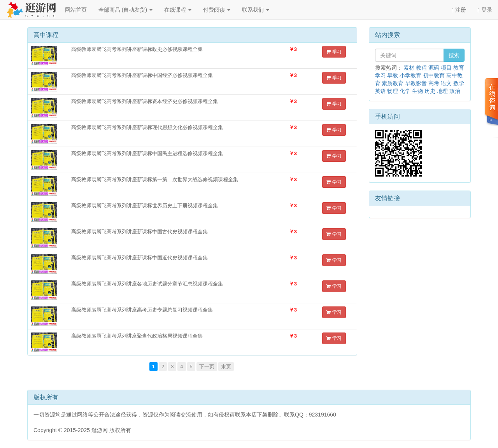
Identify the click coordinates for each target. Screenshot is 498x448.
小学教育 (410, 75)
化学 (405, 91)
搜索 (454, 55)
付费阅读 (217, 10)
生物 (417, 91)
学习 (334, 52)
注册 (459, 10)
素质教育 (393, 83)
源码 (434, 68)
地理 (442, 91)
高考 (434, 83)
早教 (393, 75)
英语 (381, 91)
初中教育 (434, 75)
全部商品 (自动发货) (125, 10)
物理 (393, 91)
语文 (446, 83)
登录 (485, 10)
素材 (409, 68)
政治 (455, 91)
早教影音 (416, 83)
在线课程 (178, 10)
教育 (459, 68)
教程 (421, 68)
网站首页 (76, 10)
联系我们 (256, 10)
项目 (446, 68)
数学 (459, 83)
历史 (430, 91)
